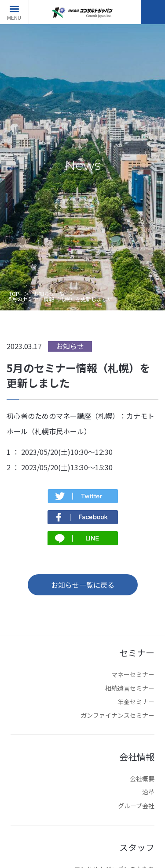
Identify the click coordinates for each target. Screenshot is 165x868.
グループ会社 (136, 806)
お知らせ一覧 (49, 294)
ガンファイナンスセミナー (117, 715)
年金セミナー (136, 702)
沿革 (148, 792)
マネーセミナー (133, 674)
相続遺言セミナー (130, 688)
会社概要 (142, 778)
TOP (14, 294)
